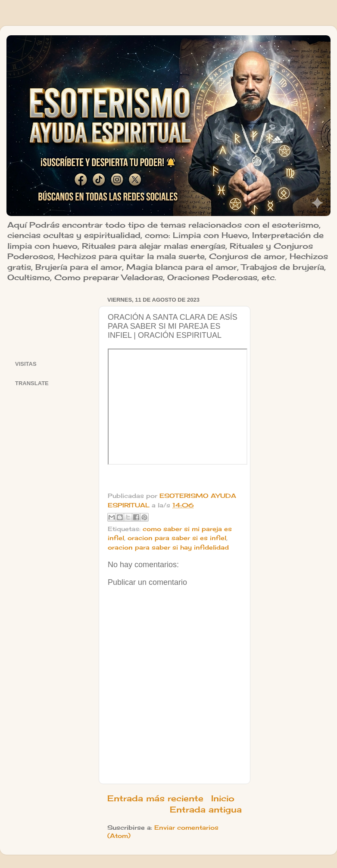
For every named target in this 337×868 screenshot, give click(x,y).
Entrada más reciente (155, 798)
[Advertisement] (51, 321)
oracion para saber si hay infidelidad (168, 547)
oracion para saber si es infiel (177, 538)
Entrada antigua (206, 809)
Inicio (223, 798)
